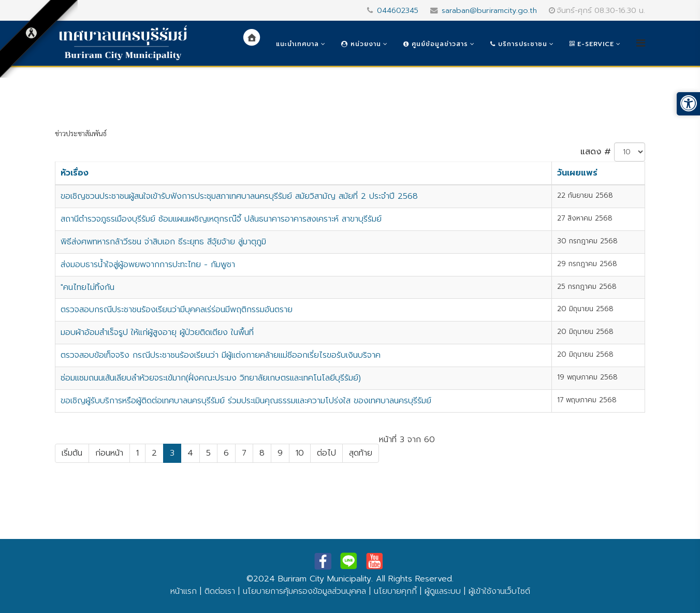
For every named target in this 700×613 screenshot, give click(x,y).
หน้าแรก (184, 591)
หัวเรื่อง (75, 173)
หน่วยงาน (361, 44)
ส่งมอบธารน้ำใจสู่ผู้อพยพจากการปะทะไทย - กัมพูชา (148, 265)
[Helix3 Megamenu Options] (641, 43)
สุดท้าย (361, 453)
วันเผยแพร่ (577, 173)
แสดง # (596, 152)
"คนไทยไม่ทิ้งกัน (87, 287)
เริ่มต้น (72, 453)
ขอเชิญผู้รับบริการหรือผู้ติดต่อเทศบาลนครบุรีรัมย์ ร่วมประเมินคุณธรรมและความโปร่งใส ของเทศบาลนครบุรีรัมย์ (246, 401)
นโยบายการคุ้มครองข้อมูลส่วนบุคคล (304, 591)
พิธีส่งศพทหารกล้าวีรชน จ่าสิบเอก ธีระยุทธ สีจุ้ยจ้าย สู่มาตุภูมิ (163, 242)
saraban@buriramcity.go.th (489, 10)
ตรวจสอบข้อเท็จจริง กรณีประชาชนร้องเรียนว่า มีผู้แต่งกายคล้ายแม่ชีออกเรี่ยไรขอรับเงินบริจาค (221, 355)
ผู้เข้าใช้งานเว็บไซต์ (499, 591)
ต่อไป (326, 453)
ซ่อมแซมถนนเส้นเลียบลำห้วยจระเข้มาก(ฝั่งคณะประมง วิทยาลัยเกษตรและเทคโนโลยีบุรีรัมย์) (211, 378)
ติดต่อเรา (220, 591)
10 (300, 453)
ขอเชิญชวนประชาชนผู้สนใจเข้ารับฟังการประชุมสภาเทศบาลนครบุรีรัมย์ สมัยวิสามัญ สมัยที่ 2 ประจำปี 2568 (239, 196)
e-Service (592, 44)
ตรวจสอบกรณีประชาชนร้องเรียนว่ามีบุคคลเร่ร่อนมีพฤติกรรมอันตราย (177, 310)
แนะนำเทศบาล (297, 44)
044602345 (398, 10)
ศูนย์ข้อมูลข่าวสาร (436, 44)
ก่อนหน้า (109, 453)
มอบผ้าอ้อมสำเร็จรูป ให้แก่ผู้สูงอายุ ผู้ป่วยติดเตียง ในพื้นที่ (157, 332)
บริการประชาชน (519, 44)
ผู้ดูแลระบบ (443, 591)
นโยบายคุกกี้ (395, 591)
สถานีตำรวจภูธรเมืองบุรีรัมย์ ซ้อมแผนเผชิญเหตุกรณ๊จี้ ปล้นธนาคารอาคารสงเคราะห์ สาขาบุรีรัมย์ (221, 219)
